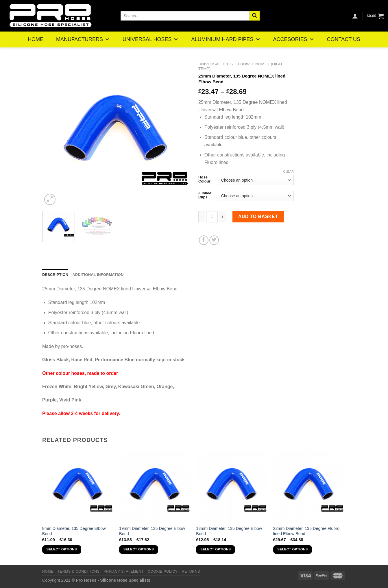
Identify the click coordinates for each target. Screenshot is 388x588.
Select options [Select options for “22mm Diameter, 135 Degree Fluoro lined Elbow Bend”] (292, 549)
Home (48, 572)
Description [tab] (55, 275)
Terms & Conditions (79, 572)
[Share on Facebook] (204, 240)
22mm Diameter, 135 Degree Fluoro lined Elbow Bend (306, 531)
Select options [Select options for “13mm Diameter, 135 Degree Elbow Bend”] (216, 549)
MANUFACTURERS (83, 39)
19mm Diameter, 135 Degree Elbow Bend (152, 531)
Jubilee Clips (205, 195)
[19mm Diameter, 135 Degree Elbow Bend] (155, 486)
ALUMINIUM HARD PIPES (226, 39)
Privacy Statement (124, 572)
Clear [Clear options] (288, 172)
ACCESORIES (294, 39)
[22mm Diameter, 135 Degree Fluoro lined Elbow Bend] (309, 486)
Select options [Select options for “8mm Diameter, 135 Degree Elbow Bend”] (62, 549)
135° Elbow (238, 64)
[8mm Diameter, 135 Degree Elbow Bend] (78, 486)
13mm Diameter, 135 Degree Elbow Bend (229, 531)
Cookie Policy (163, 572)
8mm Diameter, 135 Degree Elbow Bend (74, 531)
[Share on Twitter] (214, 240)
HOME (36, 39)
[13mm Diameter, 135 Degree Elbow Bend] (232, 486)
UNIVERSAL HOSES (150, 39)
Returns (191, 572)
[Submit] (254, 16)
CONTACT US (344, 39)
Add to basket (258, 216)
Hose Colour (204, 179)
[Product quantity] (212, 217)
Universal (209, 64)
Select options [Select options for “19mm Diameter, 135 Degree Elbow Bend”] (139, 549)
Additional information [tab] (98, 275)
